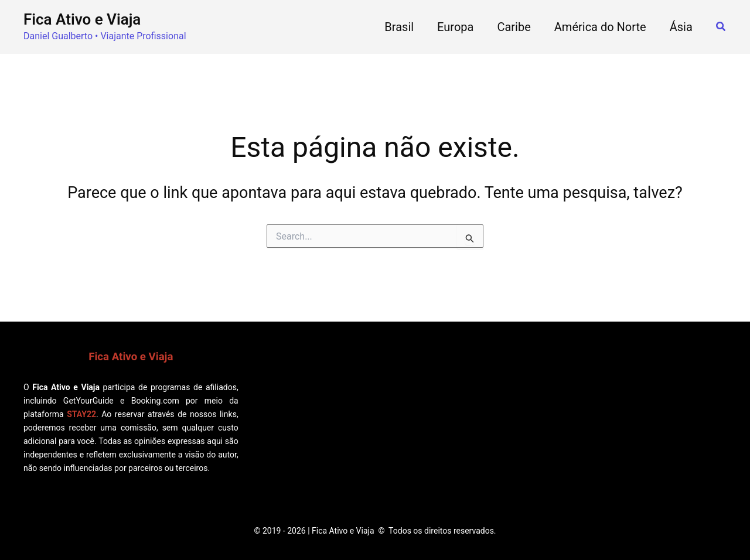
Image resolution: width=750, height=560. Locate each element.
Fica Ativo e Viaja (82, 19)
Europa (455, 27)
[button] (721, 27)
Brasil (399, 27)
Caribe (514, 27)
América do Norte (600, 27)
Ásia (681, 27)
